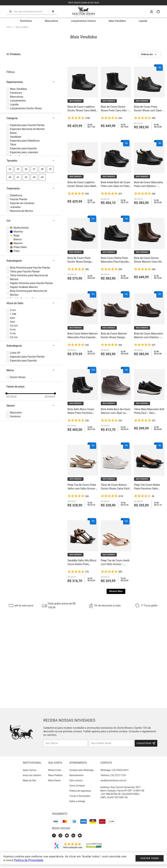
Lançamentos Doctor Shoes (26, 79)
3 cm (13, 280)
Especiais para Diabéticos (25, 111)
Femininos (16, 63)
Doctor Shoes (18, 347)
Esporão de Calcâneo (22, 173)
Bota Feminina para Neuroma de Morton (29, 263)
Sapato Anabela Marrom (24, 257)
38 (42, 139)
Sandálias (16, 107)
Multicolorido (21, 198)
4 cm (13, 300)
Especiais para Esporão (23, 119)
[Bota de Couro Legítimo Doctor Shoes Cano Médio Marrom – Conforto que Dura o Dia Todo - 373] (83, 143)
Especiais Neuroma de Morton (27, 99)
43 (34, 148)
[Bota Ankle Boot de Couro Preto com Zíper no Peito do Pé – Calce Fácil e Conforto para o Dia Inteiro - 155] (116, 143)
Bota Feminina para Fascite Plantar (30, 238)
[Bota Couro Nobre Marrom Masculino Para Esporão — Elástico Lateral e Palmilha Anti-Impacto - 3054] (83, 294)
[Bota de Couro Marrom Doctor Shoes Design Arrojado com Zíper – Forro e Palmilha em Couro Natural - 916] (116, 294)
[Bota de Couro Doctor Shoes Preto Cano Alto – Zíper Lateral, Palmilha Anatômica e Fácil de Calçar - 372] (116, 67)
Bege (16, 206)
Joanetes (15, 177)
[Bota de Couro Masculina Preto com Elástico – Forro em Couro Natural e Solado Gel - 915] (149, 143)
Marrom (18, 213)
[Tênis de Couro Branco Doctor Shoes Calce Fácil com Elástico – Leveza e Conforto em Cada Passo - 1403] (116, 445)
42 (26, 148)
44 (42, 148)
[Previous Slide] (3, 576)
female (16, 387)
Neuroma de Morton (22, 181)
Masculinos (17, 67)
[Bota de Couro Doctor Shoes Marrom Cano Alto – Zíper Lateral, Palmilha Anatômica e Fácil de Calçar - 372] (149, 218)
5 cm (13, 304)
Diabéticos (16, 166)
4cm (13, 288)
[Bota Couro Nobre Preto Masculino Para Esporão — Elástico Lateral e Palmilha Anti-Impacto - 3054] (116, 218)
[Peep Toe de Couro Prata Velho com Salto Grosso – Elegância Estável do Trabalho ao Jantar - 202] (83, 445)
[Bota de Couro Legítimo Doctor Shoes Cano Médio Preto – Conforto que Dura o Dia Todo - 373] (83, 67)
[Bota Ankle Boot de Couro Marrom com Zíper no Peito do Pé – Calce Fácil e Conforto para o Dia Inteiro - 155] (116, 370)
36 (26, 139)
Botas (13, 103)
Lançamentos (18, 71)
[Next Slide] (164, 576)
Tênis (13, 115)
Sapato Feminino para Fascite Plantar (31, 253)
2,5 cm (14, 308)
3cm (13, 292)
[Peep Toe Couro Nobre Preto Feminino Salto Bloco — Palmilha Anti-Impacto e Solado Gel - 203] (149, 445)
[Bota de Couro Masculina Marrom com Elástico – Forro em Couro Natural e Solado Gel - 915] (149, 294)
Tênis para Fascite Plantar (25, 242)
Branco (18, 209)
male (16, 383)
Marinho (18, 202)
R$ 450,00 (50, 367)
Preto (17, 221)
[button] (31, 131)
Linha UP (15, 323)
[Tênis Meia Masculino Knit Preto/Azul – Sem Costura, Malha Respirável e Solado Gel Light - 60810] (149, 370)
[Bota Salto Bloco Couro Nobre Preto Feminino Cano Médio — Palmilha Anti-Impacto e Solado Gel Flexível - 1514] (83, 370)
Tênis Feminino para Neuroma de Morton (29, 248)
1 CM (13, 284)
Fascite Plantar (19, 170)
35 (18, 139)
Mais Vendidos (18, 59)
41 (18, 148)
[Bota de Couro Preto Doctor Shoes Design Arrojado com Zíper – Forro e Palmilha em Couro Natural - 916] (83, 218)
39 (50, 139)
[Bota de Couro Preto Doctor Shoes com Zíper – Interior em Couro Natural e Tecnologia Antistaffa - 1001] (149, 67)
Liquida (14, 75)
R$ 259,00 (11, 367)
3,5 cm (14, 296)
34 (10, 139)
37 (34, 139)
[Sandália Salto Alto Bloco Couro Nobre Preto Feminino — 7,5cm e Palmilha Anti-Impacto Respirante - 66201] (83, 521)
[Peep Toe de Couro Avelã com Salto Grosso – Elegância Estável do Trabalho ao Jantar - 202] (116, 521)
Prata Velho (20, 217)
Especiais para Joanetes (24, 123)
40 (10, 148)
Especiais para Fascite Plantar (27, 95)
